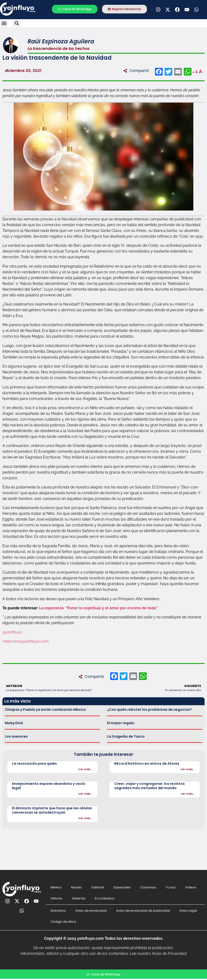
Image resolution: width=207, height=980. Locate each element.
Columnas (148, 887)
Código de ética (63, 922)
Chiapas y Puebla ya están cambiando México (45, 710)
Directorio (58, 911)
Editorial (98, 887)
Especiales (122, 887)
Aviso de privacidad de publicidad (143, 911)
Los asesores (16, 736)
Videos (191, 887)
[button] (4, 23)
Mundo (77, 887)
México (56, 887)
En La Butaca (105, 898)
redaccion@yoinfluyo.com (26, 641)
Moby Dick (14, 723)
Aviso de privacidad (91, 911)
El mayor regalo (121, 723)
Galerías (79, 898)
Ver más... (86, 769)
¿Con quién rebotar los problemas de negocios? (149, 710)
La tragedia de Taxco (126, 736)
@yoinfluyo (12, 632)
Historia (56, 898)
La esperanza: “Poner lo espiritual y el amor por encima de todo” (98, 608)
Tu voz (171, 887)
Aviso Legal (188, 911)
